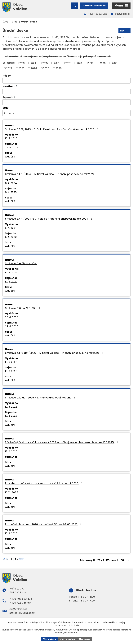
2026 (59, 68)
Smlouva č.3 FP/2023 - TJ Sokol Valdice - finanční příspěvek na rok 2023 (52, 129)
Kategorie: (9, 63)
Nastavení (85, 639)
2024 (34, 68)
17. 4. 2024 (11, 273)
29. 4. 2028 (12, 326)
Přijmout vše (49, 639)
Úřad (15, 22)
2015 (45, 63)
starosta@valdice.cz (22, 613)
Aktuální (10, 157)
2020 (103, 63)
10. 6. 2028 (11, 371)
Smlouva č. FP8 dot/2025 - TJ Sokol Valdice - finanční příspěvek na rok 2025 (55, 353)
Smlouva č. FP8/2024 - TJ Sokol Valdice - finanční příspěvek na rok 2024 (52, 174)
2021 (114, 63)
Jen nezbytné (68, 639)
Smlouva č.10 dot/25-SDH (23, 308)
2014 (33, 63)
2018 (79, 63)
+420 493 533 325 (98, 14)
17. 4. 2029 (11, 282)
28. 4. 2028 (12, 147)
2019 (91, 63)
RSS (125, 31)
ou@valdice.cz (123, 14)
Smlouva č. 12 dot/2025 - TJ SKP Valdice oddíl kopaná (41, 398)
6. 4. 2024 (11, 183)
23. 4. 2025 (12, 317)
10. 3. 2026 (11, 533)
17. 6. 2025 (11, 451)
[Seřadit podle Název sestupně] (12, 76)
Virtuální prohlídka (94, 6)
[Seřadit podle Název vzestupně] (12, 75)
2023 (21, 68)
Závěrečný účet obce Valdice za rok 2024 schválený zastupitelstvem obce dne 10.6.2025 (62, 442)
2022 (9, 68)
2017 (68, 63)
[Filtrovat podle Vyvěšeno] (66, 92)
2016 (56, 63)
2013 (22, 63)
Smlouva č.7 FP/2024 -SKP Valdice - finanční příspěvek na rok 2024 (49, 219)
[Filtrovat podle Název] (66, 81)
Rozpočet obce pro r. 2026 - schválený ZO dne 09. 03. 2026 (44, 524)
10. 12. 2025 (12, 492)
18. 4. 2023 (11, 138)
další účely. (74, 625)
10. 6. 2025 (11, 362)
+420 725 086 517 (20, 603)
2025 (46, 68)
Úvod (5, 22)
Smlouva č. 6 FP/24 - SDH (23, 263)
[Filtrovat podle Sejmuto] (66, 102)
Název (7, 76)
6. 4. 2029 (11, 192)
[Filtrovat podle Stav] (66, 113)
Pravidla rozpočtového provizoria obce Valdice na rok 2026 (44, 483)
